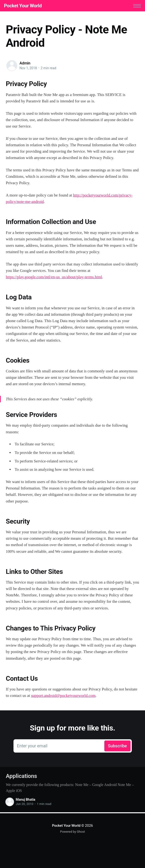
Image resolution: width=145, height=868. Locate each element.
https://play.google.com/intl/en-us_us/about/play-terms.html (54, 278)
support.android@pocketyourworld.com (63, 697)
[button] (135, 6)
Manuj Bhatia (26, 800)
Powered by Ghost (72, 832)
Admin (25, 64)
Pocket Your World (25, 6)
